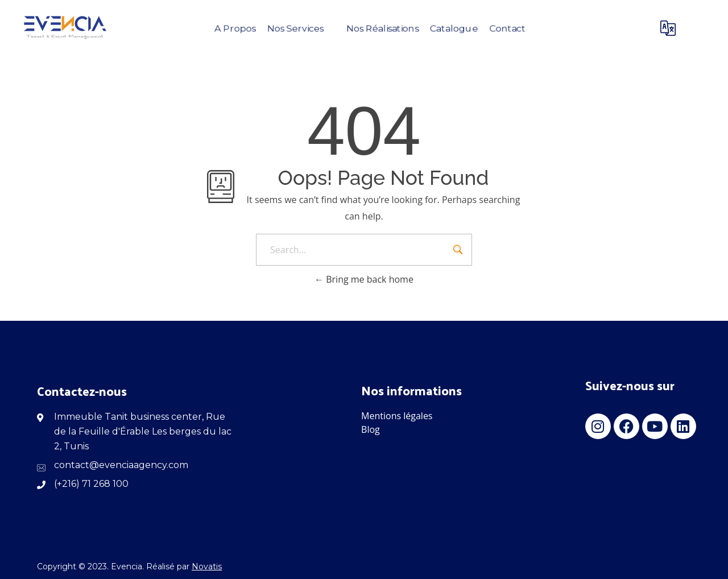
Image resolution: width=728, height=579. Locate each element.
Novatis (207, 566)
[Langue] (671, 28)
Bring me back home (364, 279)
